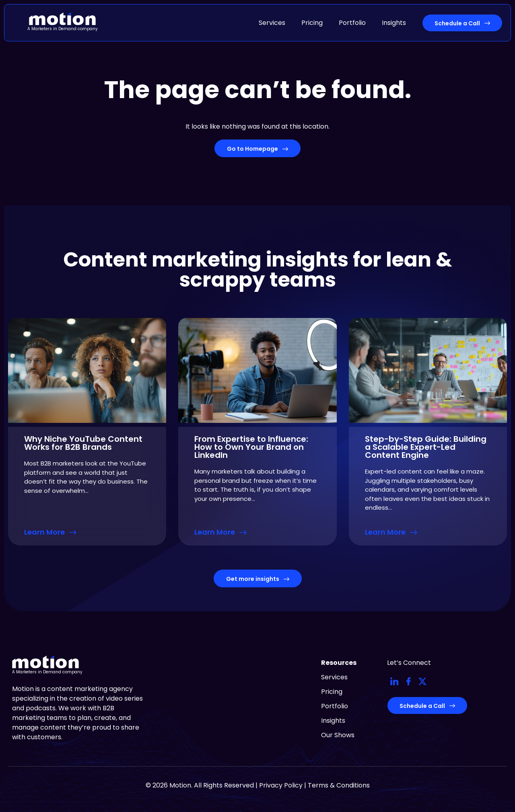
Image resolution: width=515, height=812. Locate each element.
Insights (394, 23)
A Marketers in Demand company (63, 29)
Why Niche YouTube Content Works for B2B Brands (83, 443)
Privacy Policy (281, 785)
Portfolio (352, 23)
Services (272, 23)
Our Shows (338, 735)
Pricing (312, 23)
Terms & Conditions (339, 785)
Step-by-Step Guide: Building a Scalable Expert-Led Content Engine (426, 447)
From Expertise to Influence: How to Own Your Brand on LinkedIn (251, 447)
